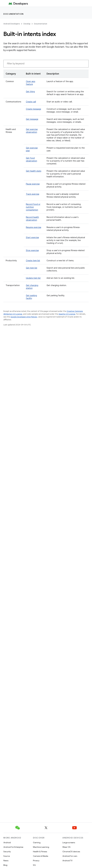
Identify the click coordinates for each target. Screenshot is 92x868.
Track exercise (33, 194)
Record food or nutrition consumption (33, 207)
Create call (31, 102)
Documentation (14, 14)
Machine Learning (41, 847)
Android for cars (70, 856)
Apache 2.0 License (67, 314)
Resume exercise (34, 227)
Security (7, 852)
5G (34, 865)
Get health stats (34, 171)
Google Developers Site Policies (24, 317)
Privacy (36, 861)
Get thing (30, 92)
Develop (27, 24)
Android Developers (12, 24)
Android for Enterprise (13, 847)
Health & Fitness (40, 852)
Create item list (33, 261)
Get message (32, 119)
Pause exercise (33, 184)
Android (7, 843)
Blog (5, 865)
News (6, 861)
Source (7, 856)
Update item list (33, 278)
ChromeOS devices (71, 852)
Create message (33, 109)
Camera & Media (41, 856)
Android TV (67, 861)
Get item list (32, 268)
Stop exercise (32, 250)
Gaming (37, 843)
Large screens (69, 843)
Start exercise (32, 237)
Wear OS (66, 847)
